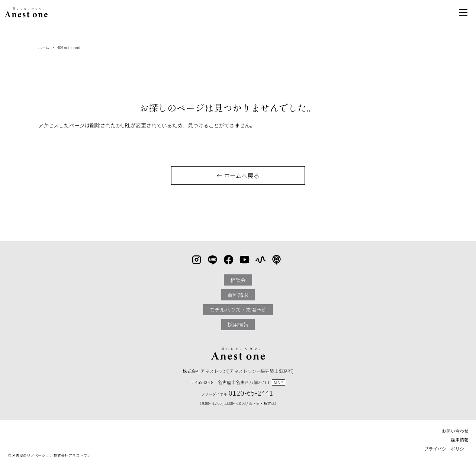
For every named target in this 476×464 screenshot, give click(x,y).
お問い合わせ (455, 431)
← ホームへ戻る (238, 175)
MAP (279, 382)
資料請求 (238, 295)
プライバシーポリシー (446, 449)
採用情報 (238, 325)
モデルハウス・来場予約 (238, 310)
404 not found (68, 47)
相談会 (238, 280)
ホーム (44, 47)
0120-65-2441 (251, 393)
